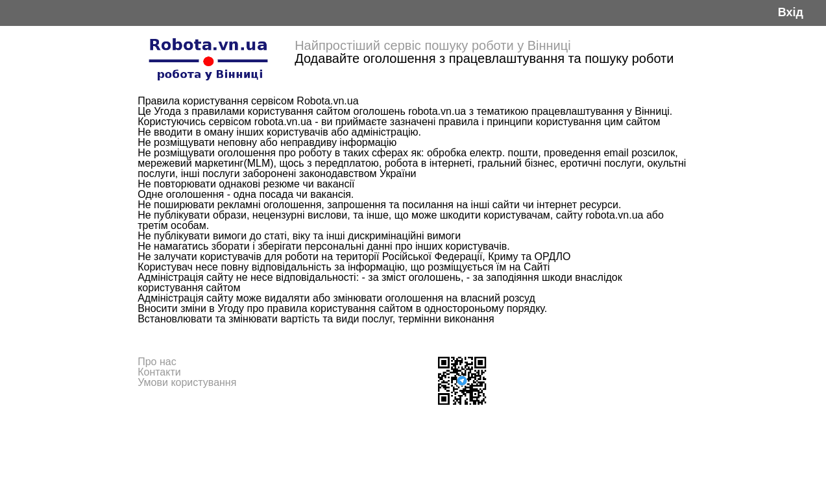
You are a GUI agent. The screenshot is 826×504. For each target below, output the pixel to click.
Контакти (159, 372)
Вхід (791, 13)
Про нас (157, 362)
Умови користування (187, 382)
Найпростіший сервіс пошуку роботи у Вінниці (433, 45)
